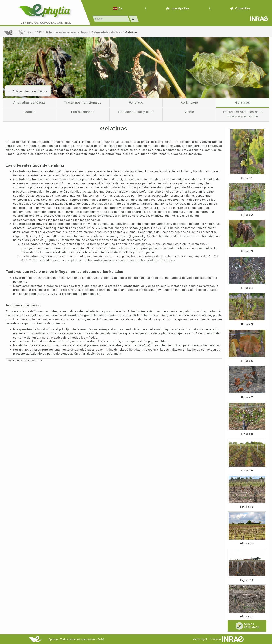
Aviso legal (200, 639)
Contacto (215, 639)
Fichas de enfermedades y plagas (67, 32)
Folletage (136, 102)
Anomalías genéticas (29, 102)
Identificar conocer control (45, 23)
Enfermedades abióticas (107, 32)
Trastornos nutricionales (83, 102)
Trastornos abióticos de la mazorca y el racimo (243, 114)
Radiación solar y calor (136, 112)
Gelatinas (131, 32)
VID (40, 32)
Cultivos (26, 32)
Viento (189, 112)
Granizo (29, 112)
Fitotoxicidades (83, 112)
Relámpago (189, 102)
